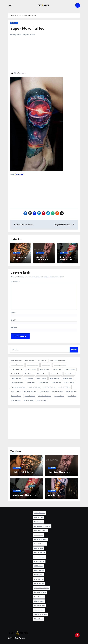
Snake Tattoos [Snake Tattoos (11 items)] (16, 396)
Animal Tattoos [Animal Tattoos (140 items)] (16, 360)
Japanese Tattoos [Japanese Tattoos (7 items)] (17, 382)
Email (13, 320)
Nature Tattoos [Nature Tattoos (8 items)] (35, 387)
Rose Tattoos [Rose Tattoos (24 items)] (16, 391)
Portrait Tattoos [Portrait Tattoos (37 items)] (64, 387)
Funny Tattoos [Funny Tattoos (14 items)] (16, 378)
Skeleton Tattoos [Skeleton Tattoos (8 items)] (30, 391)
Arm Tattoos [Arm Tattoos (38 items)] (30, 360)
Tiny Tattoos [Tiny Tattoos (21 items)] (72, 396)
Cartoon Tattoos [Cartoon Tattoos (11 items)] (32, 365)
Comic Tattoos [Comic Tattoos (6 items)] (31, 369)
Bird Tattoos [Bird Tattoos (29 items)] (42, 360)
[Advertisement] (44, 55)
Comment (15, 281)
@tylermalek (18, 174)
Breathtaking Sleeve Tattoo (25, 495)
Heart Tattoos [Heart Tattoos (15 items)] (68, 378)
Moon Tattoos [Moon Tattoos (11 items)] (56, 382)
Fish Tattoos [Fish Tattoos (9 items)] (29, 374)
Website (14, 327)
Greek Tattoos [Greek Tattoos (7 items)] (41, 378)
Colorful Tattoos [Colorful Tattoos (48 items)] (17, 369)
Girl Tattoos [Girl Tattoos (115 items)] (29, 378)
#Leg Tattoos (17, 35)
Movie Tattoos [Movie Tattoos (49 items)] (69, 382)
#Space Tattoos (29, 35)
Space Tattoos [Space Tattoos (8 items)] (30, 396)
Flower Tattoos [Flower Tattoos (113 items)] (56, 374)
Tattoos (14, 23)
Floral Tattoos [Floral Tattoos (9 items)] (42, 374)
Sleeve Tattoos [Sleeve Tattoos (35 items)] (57, 391)
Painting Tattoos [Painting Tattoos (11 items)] (49, 387)
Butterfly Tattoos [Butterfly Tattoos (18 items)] (17, 365)
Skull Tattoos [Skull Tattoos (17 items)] (44, 391)
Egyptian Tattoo (55, 495)
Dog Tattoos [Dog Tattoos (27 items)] (57, 369)
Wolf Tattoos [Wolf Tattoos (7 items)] (41, 400)
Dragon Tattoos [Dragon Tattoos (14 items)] (70, 369)
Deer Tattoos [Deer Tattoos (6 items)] (44, 369)
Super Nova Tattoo (28, 29)
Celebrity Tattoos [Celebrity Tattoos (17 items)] (60, 365)
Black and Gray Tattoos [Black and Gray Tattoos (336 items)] (58, 360)
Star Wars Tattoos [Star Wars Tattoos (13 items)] (45, 396)
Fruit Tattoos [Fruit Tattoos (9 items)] (69, 374)
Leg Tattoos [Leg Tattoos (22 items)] (31, 382)
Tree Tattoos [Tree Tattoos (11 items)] (16, 400)
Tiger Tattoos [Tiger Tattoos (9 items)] (59, 396)
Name (13, 312)
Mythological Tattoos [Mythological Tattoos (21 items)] (18, 387)
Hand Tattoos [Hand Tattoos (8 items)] (54, 378)
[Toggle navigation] (10, 5)
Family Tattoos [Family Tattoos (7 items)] (16, 374)
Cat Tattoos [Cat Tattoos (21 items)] (46, 365)
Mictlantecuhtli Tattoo (23, 472)
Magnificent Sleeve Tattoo (60, 472)
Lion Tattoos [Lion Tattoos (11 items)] (43, 382)
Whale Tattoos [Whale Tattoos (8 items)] (29, 400)
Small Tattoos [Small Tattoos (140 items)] (71, 391)
